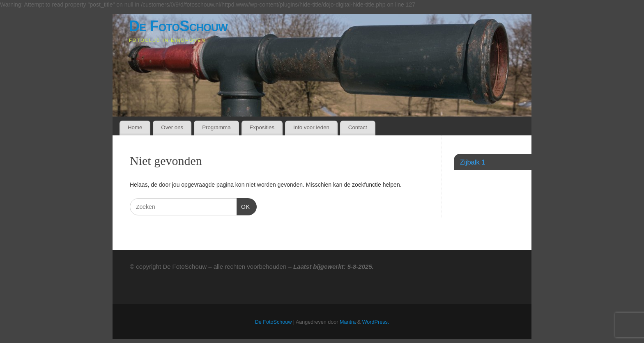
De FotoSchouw (178, 26)
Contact (358, 127)
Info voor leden (311, 127)
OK (243, 206)
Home (135, 127)
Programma (216, 127)
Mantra (348, 322)
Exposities (262, 127)
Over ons (172, 127)
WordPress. (376, 322)
